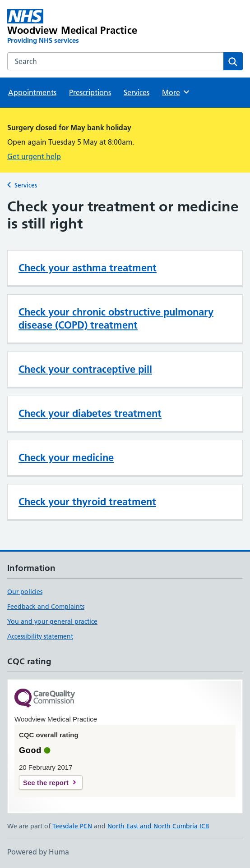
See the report (46, 783)
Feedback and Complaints (46, 607)
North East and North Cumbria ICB (158, 826)
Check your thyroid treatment (87, 502)
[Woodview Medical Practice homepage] (78, 27)
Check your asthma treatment (88, 268)
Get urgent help (34, 156)
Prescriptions (90, 92)
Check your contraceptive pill (85, 369)
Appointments (32, 92)
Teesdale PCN (72, 826)
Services (137, 92)
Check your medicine (66, 457)
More (176, 92)
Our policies (25, 592)
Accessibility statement (40, 636)
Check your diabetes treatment (90, 413)
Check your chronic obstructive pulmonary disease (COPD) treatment (116, 318)
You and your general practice (52, 621)
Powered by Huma (38, 852)
